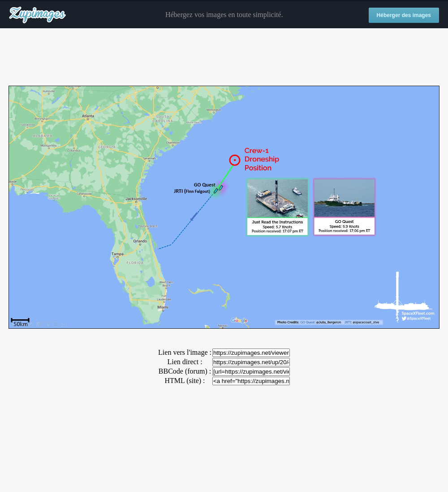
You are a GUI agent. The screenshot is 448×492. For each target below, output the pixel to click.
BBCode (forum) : (185, 371)
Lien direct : (185, 362)
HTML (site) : (185, 381)
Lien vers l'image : (185, 352)
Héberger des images (404, 15)
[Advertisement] (224, 57)
